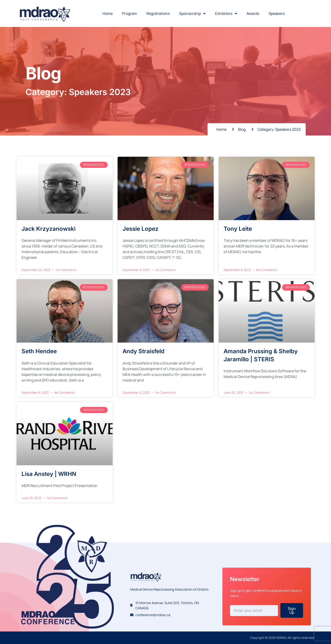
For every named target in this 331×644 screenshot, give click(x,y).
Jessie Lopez (141, 229)
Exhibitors (226, 13)
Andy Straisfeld (143, 351)
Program (130, 13)
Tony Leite (238, 229)
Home (108, 13)
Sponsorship (192, 13)
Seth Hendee (39, 351)
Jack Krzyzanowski (49, 229)
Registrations (158, 13)
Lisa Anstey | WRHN (49, 474)
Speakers (277, 13)
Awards (253, 13)
